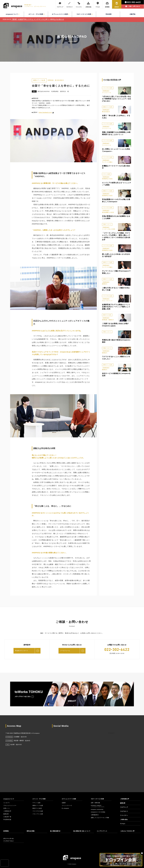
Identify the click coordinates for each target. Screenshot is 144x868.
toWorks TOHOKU (128, 831)
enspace (111, 733)
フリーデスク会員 (38, 811)
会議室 (64, 803)
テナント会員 (37, 803)
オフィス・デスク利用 (40, 799)
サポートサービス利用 (98, 799)
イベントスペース (67, 805)
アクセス (123, 824)
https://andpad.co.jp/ (45, 112)
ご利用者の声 (8, 811)
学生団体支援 (8, 819)
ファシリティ (124, 815)
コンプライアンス (102, 831)
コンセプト (7, 803)
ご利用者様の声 (125, 799)
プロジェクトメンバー (10, 805)
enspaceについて (9, 799)
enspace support (98, 806)
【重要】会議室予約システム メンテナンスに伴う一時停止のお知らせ (38, 19)
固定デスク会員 (37, 808)
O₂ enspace (65, 808)
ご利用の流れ (124, 819)
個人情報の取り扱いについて (83, 831)
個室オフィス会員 (38, 805)
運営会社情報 (31, 831)
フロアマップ (124, 807)
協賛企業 (6, 814)
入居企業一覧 (8, 817)
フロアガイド (124, 811)
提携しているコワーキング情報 (101, 818)
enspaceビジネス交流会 (99, 812)
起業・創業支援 (96, 803)
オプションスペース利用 (70, 799)
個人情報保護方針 (56, 831)
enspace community (97, 809)
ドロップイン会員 (38, 814)
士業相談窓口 (95, 815)
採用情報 (6, 831)
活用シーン (7, 808)
